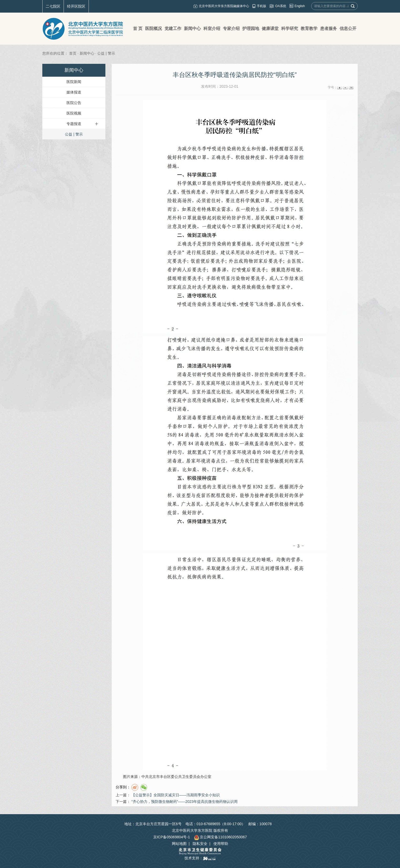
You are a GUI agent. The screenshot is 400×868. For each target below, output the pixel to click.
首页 (73, 53)
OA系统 (281, 6)
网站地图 (179, 844)
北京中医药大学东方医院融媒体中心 (224, 6)
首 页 (138, 28)
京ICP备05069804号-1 (172, 837)
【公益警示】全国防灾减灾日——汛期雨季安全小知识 (176, 795)
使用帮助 (221, 844)
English (300, 6)
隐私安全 (200, 844)
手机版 (261, 6)
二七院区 (53, 6)
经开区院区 (76, 6)
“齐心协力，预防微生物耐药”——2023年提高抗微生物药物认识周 (184, 802)
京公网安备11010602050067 (220, 837)
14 (351, 88)
